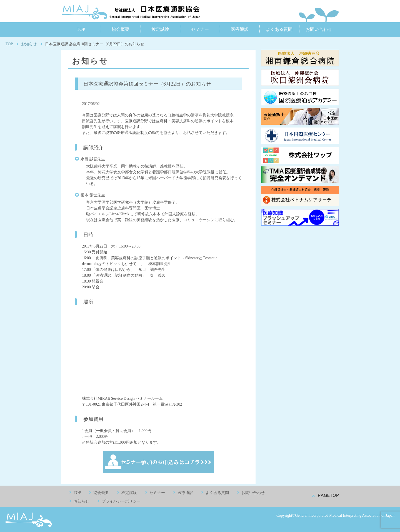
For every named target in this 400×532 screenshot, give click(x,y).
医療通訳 (240, 29)
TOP (81, 29)
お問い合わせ (319, 29)
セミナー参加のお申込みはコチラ (158, 462)
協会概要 (121, 29)
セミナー (200, 29)
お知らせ (29, 44)
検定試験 (160, 29)
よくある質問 (279, 29)
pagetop (325, 495)
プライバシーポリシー (121, 501)
